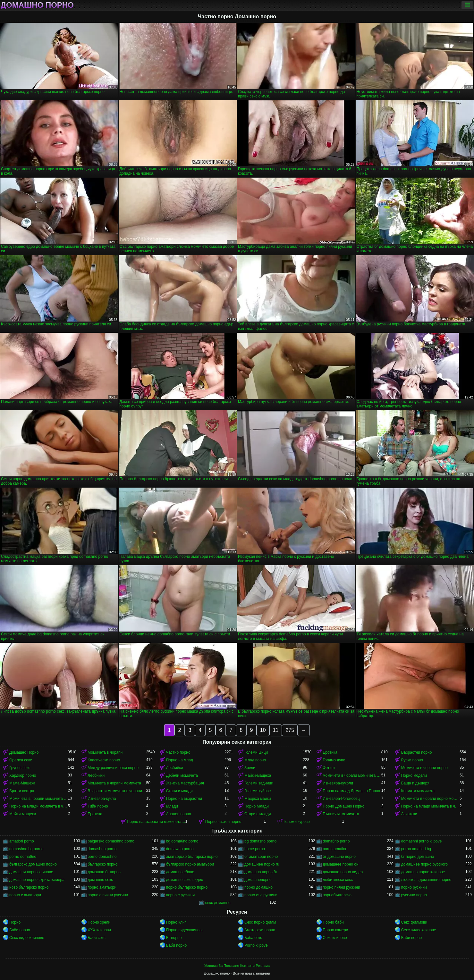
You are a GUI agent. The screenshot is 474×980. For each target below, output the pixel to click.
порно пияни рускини (341, 887)
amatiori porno (22, 841)
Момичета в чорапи (105, 752)
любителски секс (338, 880)
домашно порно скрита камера (37, 880)
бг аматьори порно (261, 857)
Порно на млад (180, 760)
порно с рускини (181, 895)
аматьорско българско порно (192, 857)
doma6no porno (336, 841)
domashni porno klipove (422, 841)
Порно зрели (99, 922)
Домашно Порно (24, 752)
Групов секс (20, 768)
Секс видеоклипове (419, 930)
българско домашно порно (33, 864)
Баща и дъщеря (415, 783)
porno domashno (102, 857)
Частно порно (178, 752)
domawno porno (180, 849)
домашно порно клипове (423, 872)
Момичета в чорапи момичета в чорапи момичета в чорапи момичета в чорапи (38, 799)
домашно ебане (180, 872)
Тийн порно (98, 806)
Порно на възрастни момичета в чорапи (156, 822)
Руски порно (412, 760)
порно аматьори (102, 887)
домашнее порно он (340, 864)
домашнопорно (258, 880)
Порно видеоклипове (185, 930)
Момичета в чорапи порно (424, 768)
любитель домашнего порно (426, 880)
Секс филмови (414, 922)
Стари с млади (258, 814)
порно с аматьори (25, 895)
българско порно (102, 864)
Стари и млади (179, 791)
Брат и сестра (22, 791)
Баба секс (253, 938)
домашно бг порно (104, 872)
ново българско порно (29, 887)
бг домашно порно (339, 857)
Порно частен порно (223, 822)
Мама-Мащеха (22, 783)
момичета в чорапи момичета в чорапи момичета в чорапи (352, 775)
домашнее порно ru (262, 864)
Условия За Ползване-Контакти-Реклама (237, 966)
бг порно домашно (418, 857)
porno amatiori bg (416, 849)
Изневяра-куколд (338, 783)
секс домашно (218, 903)
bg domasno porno (260, 841)
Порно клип (176, 922)
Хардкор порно (23, 775)
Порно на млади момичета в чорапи (38, 806)
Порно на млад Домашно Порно (351, 791)
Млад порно (255, 760)
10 (263, 730)
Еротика (330, 752)
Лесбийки (175, 768)
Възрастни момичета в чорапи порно (117, 791)
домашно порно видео (343, 872)
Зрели (250, 768)
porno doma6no (23, 857)
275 (290, 730)
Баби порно (20, 930)
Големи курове (297, 822)
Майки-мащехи (23, 814)
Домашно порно (37, 5)
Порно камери (335, 930)
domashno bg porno (26, 849)
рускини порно (414, 895)
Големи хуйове (258, 791)
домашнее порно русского (424, 864)
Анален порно (179, 814)
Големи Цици (256, 752)
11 (276, 730)
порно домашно (258, 887)
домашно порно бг (261, 872)
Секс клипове (335, 938)
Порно (15, 922)
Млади (172, 806)
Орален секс (21, 760)
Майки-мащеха (258, 775)
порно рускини (414, 887)
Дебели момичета (182, 775)
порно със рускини (261, 895)
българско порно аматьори (190, 864)
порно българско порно (187, 887)
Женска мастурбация (185, 783)
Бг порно (174, 938)
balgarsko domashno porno (111, 841)
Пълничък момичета (341, 814)
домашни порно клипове (31, 872)
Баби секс (97, 938)
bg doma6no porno (182, 841)
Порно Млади (257, 806)
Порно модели (414, 775)
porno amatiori (335, 849)
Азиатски (409, 814)
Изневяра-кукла (102, 799)
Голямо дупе (334, 760)
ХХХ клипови (99, 930)
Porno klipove (256, 945)
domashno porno (102, 849)
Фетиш (329, 768)
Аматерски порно (260, 930)
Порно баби (333, 922)
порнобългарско (337, 895)
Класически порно (104, 760)
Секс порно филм (260, 922)
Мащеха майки (258, 799)
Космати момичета (418, 791)
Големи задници (259, 783)
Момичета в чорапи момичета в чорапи (117, 783)
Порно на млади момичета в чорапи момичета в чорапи (430, 806)
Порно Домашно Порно (343, 806)
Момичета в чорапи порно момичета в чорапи (430, 799)
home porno (255, 849)
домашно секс (100, 880)
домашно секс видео (185, 880)
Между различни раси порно (113, 768)
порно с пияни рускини (108, 895)
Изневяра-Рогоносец (341, 799)
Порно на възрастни (184, 799)
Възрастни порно (417, 752)
